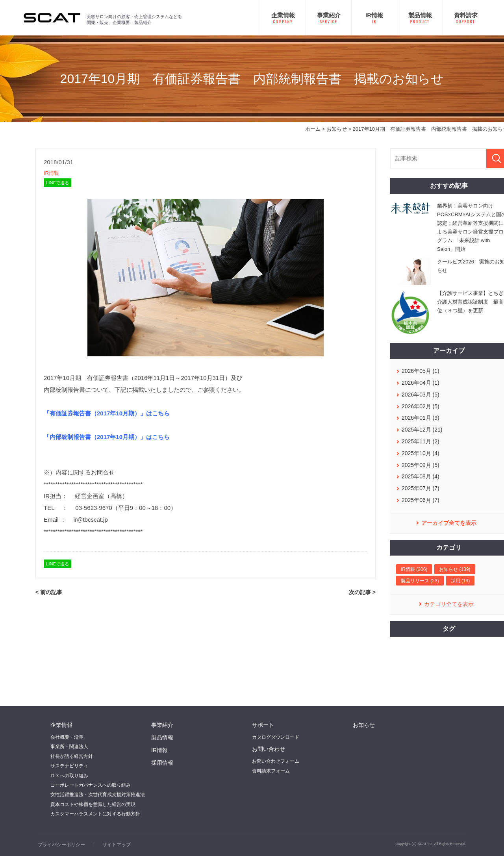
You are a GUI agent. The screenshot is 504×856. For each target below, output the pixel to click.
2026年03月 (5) (421, 395)
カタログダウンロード (276, 737)
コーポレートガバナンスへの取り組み (91, 785)
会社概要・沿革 (67, 737)
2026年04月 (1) (421, 383)
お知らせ (337, 129)
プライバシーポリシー (61, 845)
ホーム (313, 129)
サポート (263, 725)
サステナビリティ (69, 766)
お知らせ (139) (455, 569)
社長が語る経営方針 (72, 756)
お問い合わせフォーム (276, 761)
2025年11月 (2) (421, 441)
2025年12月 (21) (422, 430)
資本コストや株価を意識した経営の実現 (93, 804)
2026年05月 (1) (421, 371)
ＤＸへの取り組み (69, 776)
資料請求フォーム (271, 771)
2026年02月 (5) (421, 406)
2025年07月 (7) (421, 488)
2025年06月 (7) (421, 500)
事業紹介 (162, 725)
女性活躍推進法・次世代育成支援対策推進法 (98, 795)
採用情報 (162, 763)
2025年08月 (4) (421, 476)
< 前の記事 (49, 592)
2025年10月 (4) (421, 453)
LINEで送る (57, 183)
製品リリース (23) (420, 581)
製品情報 (162, 737)
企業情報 (61, 725)
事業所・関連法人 (69, 747)
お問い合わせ (269, 749)
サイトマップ (117, 845)
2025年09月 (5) (421, 465)
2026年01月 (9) (421, 418)
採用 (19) (460, 581)
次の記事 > (362, 592)
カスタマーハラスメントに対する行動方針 (95, 814)
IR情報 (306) (414, 569)
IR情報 (51, 173)
